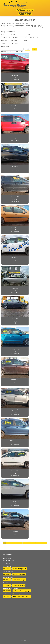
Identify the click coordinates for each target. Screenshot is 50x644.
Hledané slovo (5, 46)
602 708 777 (7, 580)
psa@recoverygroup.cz (19, 574)
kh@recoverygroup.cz (19, 585)
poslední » (43, 543)
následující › (35, 543)
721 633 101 (7, 585)
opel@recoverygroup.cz (19, 569)
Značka (3, 35)
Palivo (30, 35)
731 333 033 (7, 596)
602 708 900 (7, 574)
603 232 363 (7, 569)
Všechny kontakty (25, 10)
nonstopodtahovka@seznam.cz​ (22, 596)
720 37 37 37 (25, 14)
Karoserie (4, 41)
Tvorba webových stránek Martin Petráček (25, 642)
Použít (28, 49)
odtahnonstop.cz (12, 594)
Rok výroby (14, 41)
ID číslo (25, 41)
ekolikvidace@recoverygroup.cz (22, 591)
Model (13, 35)
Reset (34, 49)
